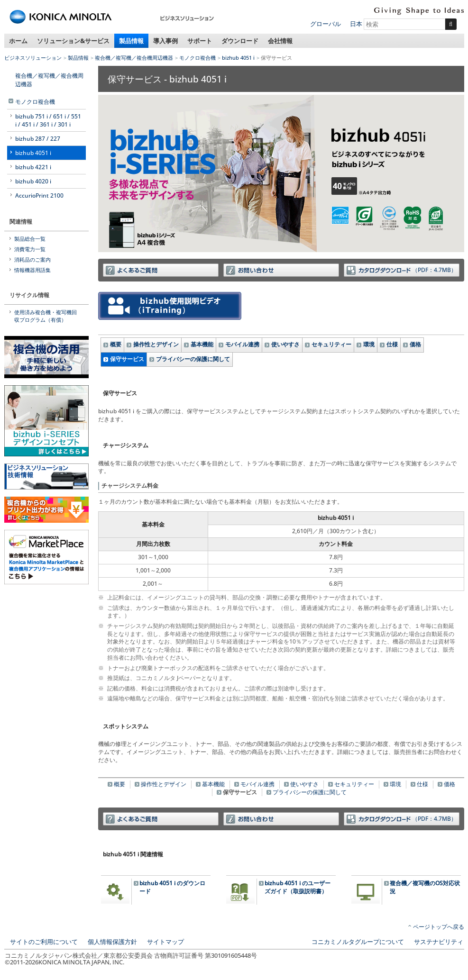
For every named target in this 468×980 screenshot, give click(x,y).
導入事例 (165, 41)
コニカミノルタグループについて (358, 942)
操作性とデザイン (156, 344)
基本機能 (202, 344)
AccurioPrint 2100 (39, 195)
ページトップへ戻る (439, 927)
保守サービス (127, 359)
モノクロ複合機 (197, 58)
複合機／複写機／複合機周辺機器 (134, 58)
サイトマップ (165, 942)
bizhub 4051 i (238, 58)
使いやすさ (285, 344)
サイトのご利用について (44, 942)
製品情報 (131, 41)
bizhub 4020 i (33, 181)
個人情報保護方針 (112, 942)
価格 (415, 344)
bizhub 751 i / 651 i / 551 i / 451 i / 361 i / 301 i (48, 120)
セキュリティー (331, 344)
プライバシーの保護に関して (193, 359)
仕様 (392, 344)
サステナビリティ (439, 942)
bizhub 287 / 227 (38, 139)
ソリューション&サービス (73, 41)
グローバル (326, 24)
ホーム (18, 41)
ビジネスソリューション (33, 58)
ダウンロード (240, 41)
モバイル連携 (242, 344)
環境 (369, 344)
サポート (200, 41)
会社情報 (280, 41)
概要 (116, 344)
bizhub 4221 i (33, 167)
